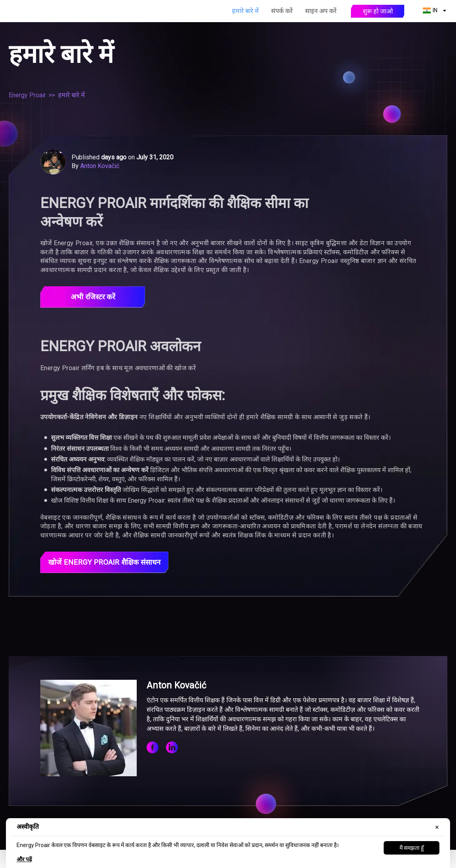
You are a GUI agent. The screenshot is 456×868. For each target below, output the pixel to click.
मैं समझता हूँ (412, 848)
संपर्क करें (282, 11)
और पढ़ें (24, 859)
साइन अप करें (321, 11)
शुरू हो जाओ (378, 11)
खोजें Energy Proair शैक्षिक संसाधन (109, 564)
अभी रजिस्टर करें (93, 297)
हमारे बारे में (245, 11)
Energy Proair (27, 95)
